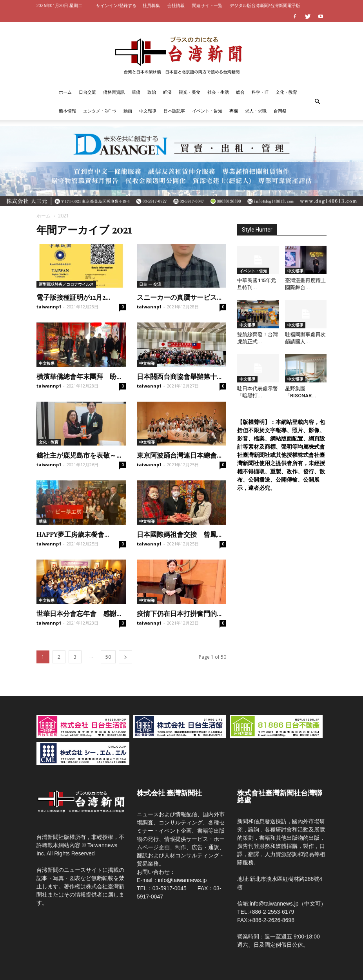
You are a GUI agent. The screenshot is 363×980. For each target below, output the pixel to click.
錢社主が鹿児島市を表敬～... (79, 455)
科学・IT (260, 92)
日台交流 (87, 92)
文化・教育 (286, 92)
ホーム (65, 92)
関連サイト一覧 (207, 5)
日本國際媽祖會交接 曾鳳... (179, 534)
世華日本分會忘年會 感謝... (79, 613)
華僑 (136, 92)
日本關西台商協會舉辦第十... (179, 376)
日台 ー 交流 (150, 284)
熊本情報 (67, 111)
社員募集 (151, 5)
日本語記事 (174, 111)
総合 (240, 92)
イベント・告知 (207, 111)
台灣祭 (280, 111)
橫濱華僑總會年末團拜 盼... (79, 376)
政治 (152, 92)
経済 (167, 92)
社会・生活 (218, 92)
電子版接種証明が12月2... (73, 297)
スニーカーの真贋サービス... (179, 297)
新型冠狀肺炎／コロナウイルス (66, 284)
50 (108, 657)
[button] (317, 101)
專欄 (234, 111)
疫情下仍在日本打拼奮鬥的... (179, 613)
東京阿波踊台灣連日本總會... (179, 455)
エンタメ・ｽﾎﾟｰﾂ (100, 111)
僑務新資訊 (114, 92)
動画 (128, 111)
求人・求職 (256, 111)
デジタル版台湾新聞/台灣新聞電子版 (265, 5)
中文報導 (148, 111)
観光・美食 (190, 92)
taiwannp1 (49, 307)
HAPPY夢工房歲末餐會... (73, 534)
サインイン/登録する (116, 5)
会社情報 (176, 5)
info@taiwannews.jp (182, 880)
